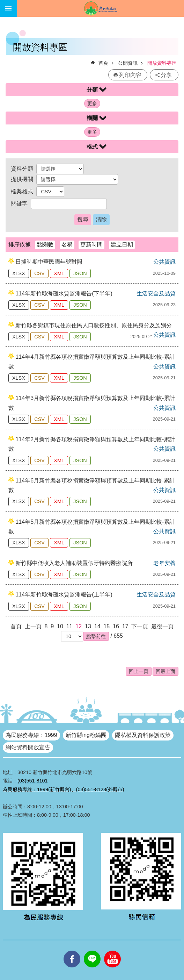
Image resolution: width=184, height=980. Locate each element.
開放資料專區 (162, 63)
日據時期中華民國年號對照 (49, 262)
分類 (92, 90)
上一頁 (33, 626)
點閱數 (45, 245)
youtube (112, 951)
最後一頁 (162, 626)
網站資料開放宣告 (28, 747)
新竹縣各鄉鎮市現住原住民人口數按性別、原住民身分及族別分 (94, 325)
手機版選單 (8, 8)
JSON (80, 273)
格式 (92, 147)
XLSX (19, 273)
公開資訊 (128, 63)
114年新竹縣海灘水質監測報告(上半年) (64, 595)
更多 (92, 103)
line (92, 951)
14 (97, 626)
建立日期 (122, 245)
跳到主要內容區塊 (4, 4)
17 (125, 626)
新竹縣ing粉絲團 (86, 735)
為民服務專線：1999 (31, 735)
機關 (92, 118)
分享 (166, 75)
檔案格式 (22, 191)
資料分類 (22, 169)
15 (106, 626)
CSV (39, 273)
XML (59, 273)
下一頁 (140, 626)
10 (60, 626)
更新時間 (91, 245)
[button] (96, 636)
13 (88, 626)
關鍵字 (19, 204)
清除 (101, 219)
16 (116, 626)
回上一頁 (139, 671)
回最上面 (165, 671)
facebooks (72, 951)
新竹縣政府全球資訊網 (100, 8)
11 (69, 626)
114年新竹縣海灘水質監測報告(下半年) (64, 294)
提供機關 (22, 179)
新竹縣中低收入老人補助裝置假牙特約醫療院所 (74, 563)
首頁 (103, 63)
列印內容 (130, 75)
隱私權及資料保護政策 (143, 735)
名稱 (67, 245)
